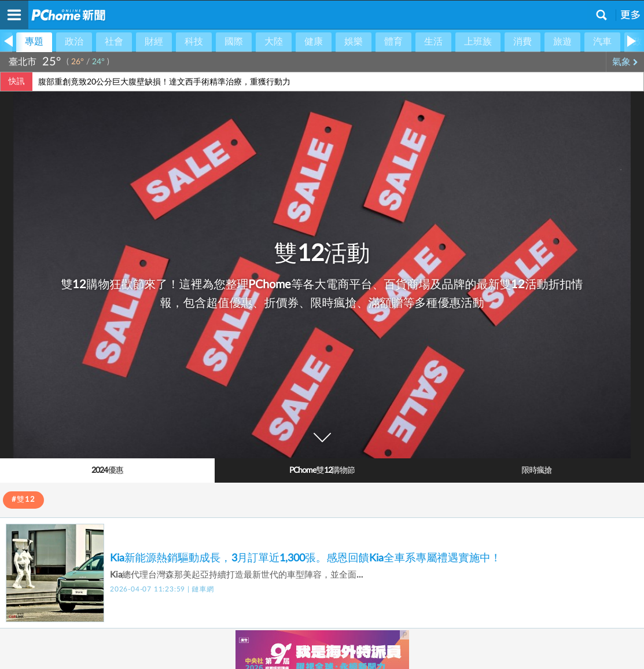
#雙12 (23, 500)
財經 (154, 42)
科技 (194, 42)
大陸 (274, 42)
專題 (34, 42)
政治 (74, 42)
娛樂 (354, 42)
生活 (433, 42)
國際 (234, 42)
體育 (393, 42)
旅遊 (562, 42)
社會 (114, 42)
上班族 (478, 42)
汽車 (602, 42)
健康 (314, 42)
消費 (522, 42)
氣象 (625, 62)
